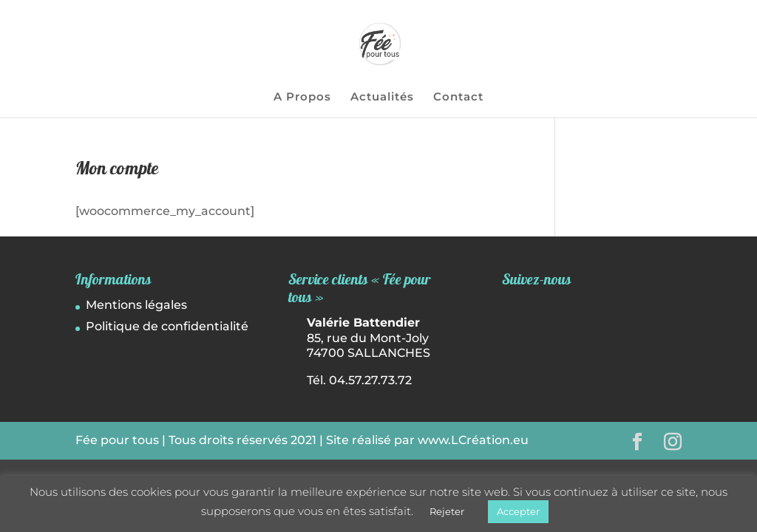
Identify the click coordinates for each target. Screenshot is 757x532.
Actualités (382, 98)
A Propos (302, 98)
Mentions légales (136, 305)
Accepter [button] (518, 511)
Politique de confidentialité (167, 326)
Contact (458, 98)
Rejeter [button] (447, 511)
